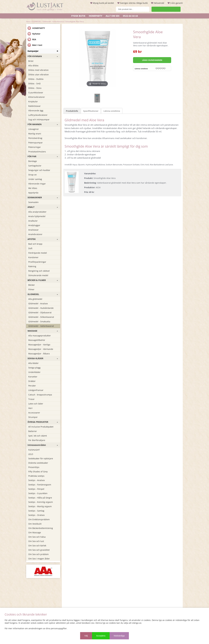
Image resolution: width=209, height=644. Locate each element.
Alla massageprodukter (40, 336)
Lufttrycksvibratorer (38, 115)
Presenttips (34, 467)
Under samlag (35, 179)
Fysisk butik (78, 16)
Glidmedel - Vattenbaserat (53, 22)
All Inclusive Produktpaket (41, 427)
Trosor (31, 399)
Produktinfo (72, 98)
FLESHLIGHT (34, 450)
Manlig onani (35, 134)
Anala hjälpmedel (37, 216)
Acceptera (101, 636)
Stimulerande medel (38, 275)
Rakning (32, 266)
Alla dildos (33, 66)
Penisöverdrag (35, 138)
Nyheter (34, 34)
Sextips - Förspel (36, 489)
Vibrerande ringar (37, 184)
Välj (86, 636)
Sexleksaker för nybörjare (41, 458)
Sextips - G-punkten (38, 493)
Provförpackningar (37, 262)
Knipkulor (33, 102)
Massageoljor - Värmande (41, 349)
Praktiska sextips (36, 476)
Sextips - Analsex (37, 480)
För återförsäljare (37, 440)
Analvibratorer (35, 234)
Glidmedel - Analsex (38, 303)
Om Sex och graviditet (39, 550)
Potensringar (35, 147)
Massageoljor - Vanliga (39, 345)
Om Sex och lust (36, 541)
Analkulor (33, 221)
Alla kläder (33, 363)
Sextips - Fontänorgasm (40, 485)
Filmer (31, 289)
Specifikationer (91, 98)
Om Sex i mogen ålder (39, 559)
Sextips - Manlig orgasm (40, 506)
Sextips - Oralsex (36, 515)
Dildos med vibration (38, 70)
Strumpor (33, 417)
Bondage (33, 161)
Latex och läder (36, 404)
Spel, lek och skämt (38, 436)
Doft (30, 248)
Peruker (32, 386)
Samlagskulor (35, 166)
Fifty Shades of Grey (38, 472)
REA (32, 39)
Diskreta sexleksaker (38, 463)
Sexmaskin (33, 202)
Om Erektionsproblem (39, 519)
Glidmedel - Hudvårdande (41, 308)
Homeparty (96, 16)
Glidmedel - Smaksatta (39, 321)
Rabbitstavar (34, 106)
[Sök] (125, 9)
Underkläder (34, 372)
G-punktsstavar (36, 93)
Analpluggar (34, 225)
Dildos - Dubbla (36, 79)
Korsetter (33, 377)
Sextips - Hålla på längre (40, 498)
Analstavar (33, 230)
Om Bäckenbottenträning (41, 528)
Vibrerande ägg (36, 111)
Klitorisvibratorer (37, 97)
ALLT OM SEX (113, 16)
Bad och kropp (35, 244)
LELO (31, 454)
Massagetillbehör (37, 340)
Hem (28, 22)
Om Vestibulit (35, 524)
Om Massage (35, 532)
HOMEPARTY (36, 28)
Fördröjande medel (38, 253)
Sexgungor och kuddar (39, 170)
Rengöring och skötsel (39, 271)
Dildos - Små (34, 84)
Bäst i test (35, 45)
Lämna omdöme (141, 69)
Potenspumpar (35, 143)
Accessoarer (34, 413)
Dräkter (32, 381)
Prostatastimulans (37, 152)
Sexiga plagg (34, 368)
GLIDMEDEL (36, 22)
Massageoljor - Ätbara (39, 354)
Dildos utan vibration (39, 75)
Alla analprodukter (37, 212)
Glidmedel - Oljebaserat (40, 312)
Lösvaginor (34, 129)
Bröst (31, 61)
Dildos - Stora (35, 88)
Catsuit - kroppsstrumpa (40, 395)
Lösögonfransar (36, 390)
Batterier (33, 431)
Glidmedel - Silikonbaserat (41, 317)
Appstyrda (33, 193)
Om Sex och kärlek (37, 546)
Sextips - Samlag (36, 511)
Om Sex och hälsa (37, 537)
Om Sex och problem (38, 554)
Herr (30, 408)
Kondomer (33, 257)
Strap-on (33, 175)
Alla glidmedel (35, 299)
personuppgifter (59, 628)
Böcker (32, 285)
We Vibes (33, 188)
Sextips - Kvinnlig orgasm (41, 502)
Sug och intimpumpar (39, 119)
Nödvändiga (119, 636)
